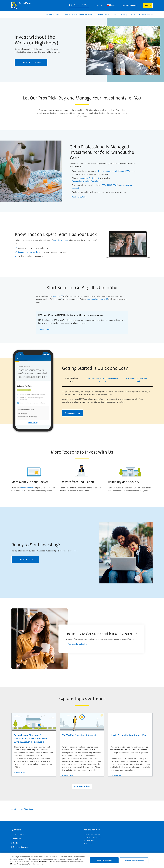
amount (56, 296)
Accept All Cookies (104, 860)
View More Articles (82, 789)
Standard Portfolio (88, 178)
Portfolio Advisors (61, 240)
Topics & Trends (146, 14)
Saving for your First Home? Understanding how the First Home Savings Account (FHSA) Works (31, 739)
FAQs (133, 14)
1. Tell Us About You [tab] (72, 380)
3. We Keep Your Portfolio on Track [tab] (138, 380)
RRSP (115, 185)
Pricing (124, 14)
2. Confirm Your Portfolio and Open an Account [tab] (102, 380)
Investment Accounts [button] (107, 14)
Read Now (20, 775)
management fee (27, 488)
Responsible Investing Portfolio (85, 181)
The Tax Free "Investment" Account (79, 735)
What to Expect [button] (53, 14)
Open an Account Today (28, 62)
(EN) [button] (111, 5)
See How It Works (79, 197)
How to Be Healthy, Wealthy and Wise (128, 735)
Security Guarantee (21, 847)
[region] (82, 860)
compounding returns (96, 299)
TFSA (104, 185)
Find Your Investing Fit (77, 644)
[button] (79, 5)
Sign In (148, 5)
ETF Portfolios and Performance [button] (79, 14)
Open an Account (130, 5)
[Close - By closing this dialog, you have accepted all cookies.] (153, 860)
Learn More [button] (45, 330)
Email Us (17, 839)
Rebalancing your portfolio (29, 252)
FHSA (110, 185)
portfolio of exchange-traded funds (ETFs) (113, 171)
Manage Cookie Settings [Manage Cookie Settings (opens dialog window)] (134, 860)
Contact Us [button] (97, 5)
